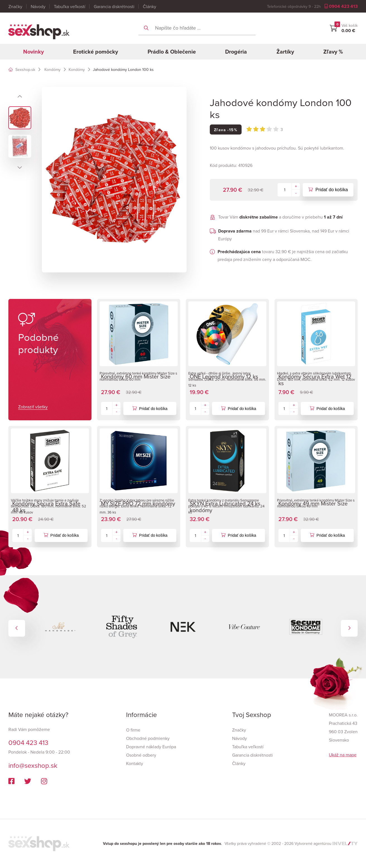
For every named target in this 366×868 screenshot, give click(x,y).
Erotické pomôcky (96, 51)
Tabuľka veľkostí (70, 6)
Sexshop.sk (22, 69)
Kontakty (135, 763)
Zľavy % (333, 51)
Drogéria (236, 51)
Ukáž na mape (343, 755)
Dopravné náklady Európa (151, 747)
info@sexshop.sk (33, 765)
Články (150, 6)
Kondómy (52, 69)
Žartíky (285, 51)
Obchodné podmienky (148, 738)
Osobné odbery (141, 755)
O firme (133, 730)
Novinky (33, 51)
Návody (38, 6)
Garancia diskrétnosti (114, 6)
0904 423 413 (341, 6)
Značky (15, 6)
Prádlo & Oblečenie (172, 51)
